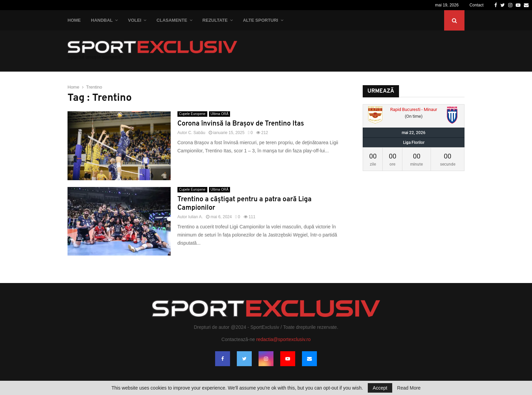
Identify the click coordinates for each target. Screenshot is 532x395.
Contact (477, 5)
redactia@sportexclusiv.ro (283, 339)
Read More (409, 388)
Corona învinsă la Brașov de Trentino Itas (241, 124)
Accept (380, 388)
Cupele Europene (192, 114)
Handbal (102, 20)
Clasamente (172, 20)
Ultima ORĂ (220, 114)
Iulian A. (196, 217)
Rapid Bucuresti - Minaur (414, 109)
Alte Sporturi (261, 20)
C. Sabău (197, 133)
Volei (135, 20)
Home (74, 20)
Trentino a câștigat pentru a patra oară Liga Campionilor (245, 204)
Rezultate (215, 20)
